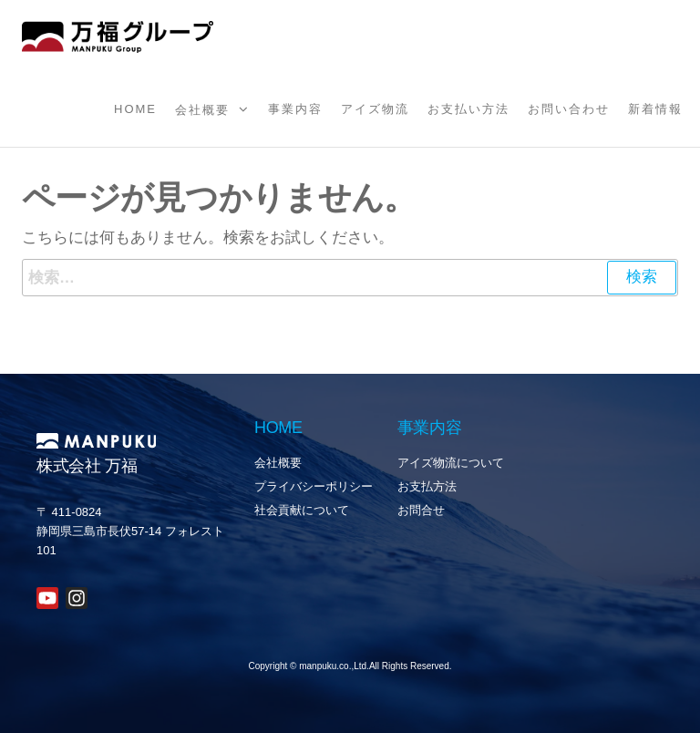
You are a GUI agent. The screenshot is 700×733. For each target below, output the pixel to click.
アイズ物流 (375, 109)
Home (135, 109)
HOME (278, 428)
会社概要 (202, 110)
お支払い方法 (468, 109)
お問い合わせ (569, 109)
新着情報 (655, 109)
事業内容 (295, 109)
